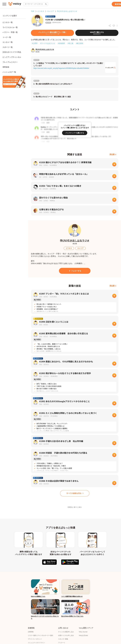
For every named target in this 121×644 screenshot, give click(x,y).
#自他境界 (61, 43)
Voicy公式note (83, 635)
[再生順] (113, 154)
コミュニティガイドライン (36, 643)
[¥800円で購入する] (97, 33)
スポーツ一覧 (8, 47)
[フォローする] (75, 271)
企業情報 (31, 632)
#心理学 (35, 43)
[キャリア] (80, 248)
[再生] (114, 164)
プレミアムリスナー (10, 62)
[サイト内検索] (46, 4)
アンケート (62, 643)
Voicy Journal (83, 632)
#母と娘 (70, 43)
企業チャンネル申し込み (66, 635)
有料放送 (6, 67)
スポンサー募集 (63, 639)
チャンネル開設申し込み (66, 632)
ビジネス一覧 (8, 22)
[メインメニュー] (4, 4)
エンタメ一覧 (8, 42)
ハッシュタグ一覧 (9, 72)
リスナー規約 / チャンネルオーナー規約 (40, 635)
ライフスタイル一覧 (10, 27)
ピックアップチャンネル (12, 57)
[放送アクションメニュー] (117, 26)
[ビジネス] (69, 248)
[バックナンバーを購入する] (75, 133)
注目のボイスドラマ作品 (12, 52)
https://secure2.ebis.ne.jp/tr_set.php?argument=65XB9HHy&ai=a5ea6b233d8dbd (61, 68)
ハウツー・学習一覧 (10, 32)
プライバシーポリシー (35, 639)
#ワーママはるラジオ (48, 43)
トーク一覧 (7, 37)
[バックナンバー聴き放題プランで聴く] (52, 33)
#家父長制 (80, 43)
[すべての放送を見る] (75, 493)
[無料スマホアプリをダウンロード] (14, 82)
